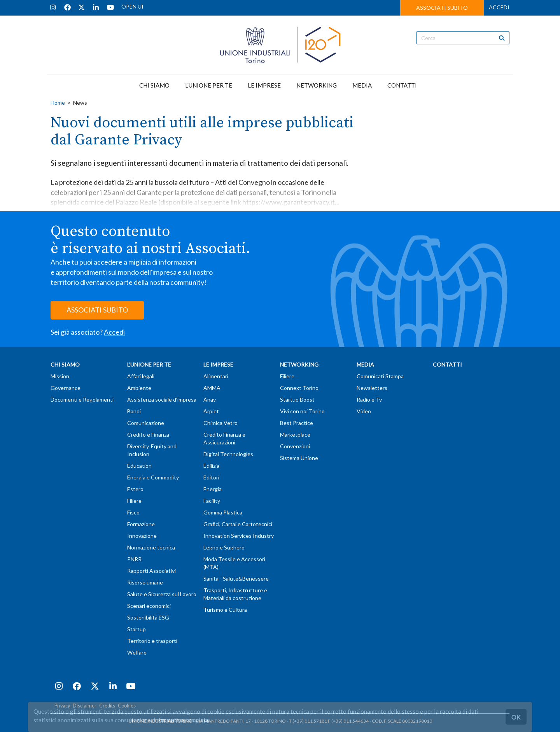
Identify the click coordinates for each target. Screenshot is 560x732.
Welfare (137, 652)
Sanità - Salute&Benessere (236, 578)
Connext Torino (299, 388)
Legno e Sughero (224, 547)
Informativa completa (181, 720)
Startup (136, 629)
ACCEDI (499, 7)
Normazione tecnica (151, 547)
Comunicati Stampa (380, 376)
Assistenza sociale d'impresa (162, 399)
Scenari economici (149, 606)
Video (364, 411)
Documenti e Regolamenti (82, 399)
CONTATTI (402, 85)
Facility (212, 501)
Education (139, 466)
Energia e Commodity (153, 477)
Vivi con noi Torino (302, 411)
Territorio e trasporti (152, 641)
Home (58, 103)
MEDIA (362, 85)
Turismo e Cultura (225, 610)
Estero (135, 489)
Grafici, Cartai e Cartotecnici (238, 524)
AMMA (212, 388)
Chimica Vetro (220, 423)
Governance (66, 388)
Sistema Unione (299, 458)
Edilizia (211, 466)
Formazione (141, 524)
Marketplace (295, 434)
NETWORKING (317, 85)
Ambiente (139, 388)
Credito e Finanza (148, 434)
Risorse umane (145, 582)
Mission (60, 376)
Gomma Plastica (223, 512)
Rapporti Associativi (151, 571)
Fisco (133, 512)
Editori (211, 477)
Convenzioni (295, 446)
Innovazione (142, 536)
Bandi (134, 411)
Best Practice (297, 423)
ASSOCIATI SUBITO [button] (442, 8)
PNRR (134, 559)
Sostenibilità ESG (148, 617)
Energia (213, 489)
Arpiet (211, 411)
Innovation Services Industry (239, 536)
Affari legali (141, 376)
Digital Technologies (228, 454)
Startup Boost (297, 399)
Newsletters (372, 388)
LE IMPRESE (264, 85)
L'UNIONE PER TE (209, 85)
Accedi (114, 332)
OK (516, 717)
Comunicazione (146, 423)
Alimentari (216, 376)
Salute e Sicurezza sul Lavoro (162, 594)
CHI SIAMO (154, 85)
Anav (210, 399)
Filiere (134, 501)
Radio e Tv (369, 399)
